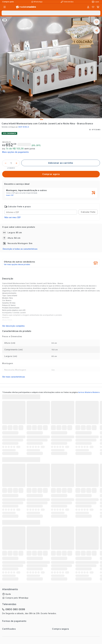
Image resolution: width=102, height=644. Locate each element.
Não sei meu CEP (13, 217)
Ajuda (8, 594)
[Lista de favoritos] (93, 7)
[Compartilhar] (97, 31)
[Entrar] (88, 7)
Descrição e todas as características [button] (20, 249)
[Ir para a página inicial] (26, 7)
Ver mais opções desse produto (17, 264)
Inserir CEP (10, 195)
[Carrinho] (98, 7)
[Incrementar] (16, 163)
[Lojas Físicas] (96, 2)
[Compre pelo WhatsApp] (37, 2)
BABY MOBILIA (24, 127)
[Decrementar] (6, 163)
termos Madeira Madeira (89, 392)
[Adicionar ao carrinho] (61, 163)
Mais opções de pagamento (15, 152)
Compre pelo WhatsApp (17, 598)
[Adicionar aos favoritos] (97, 22)
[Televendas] (67, 2)
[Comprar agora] (51, 174)
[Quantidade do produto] (11, 163)
